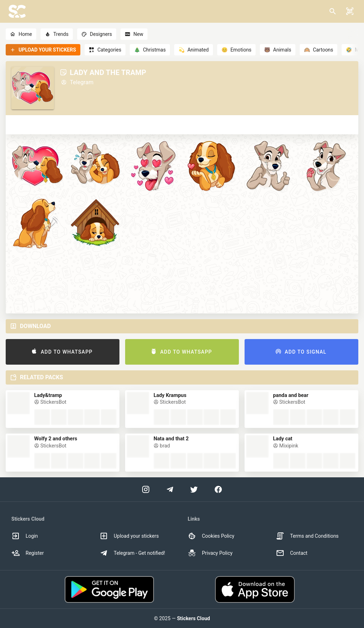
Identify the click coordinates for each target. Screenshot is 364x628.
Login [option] (25, 536)
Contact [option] (292, 553)
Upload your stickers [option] (129, 536)
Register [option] (28, 553)
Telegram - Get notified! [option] (132, 553)
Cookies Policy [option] (211, 536)
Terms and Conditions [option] (307, 536)
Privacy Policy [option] (210, 553)
